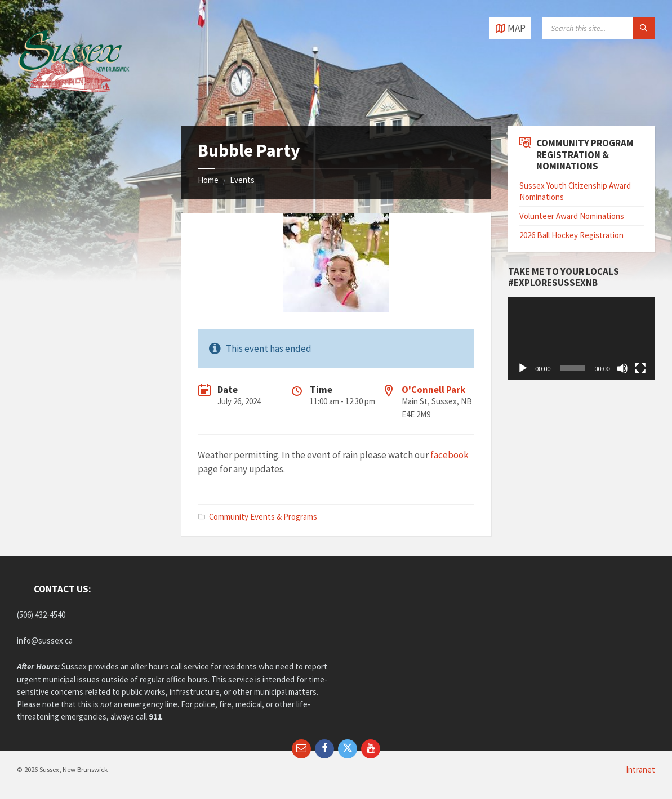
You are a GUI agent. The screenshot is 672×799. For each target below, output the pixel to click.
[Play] (523, 368)
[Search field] (599, 28)
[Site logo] (73, 104)
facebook (450, 455)
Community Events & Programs (263, 517)
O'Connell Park (433, 390)
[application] (582, 339)
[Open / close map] (510, 28)
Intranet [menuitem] (640, 769)
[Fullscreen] (640, 368)
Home (208, 180)
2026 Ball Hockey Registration (571, 235)
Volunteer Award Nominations (572, 216)
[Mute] (622, 368)
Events (242, 180)
